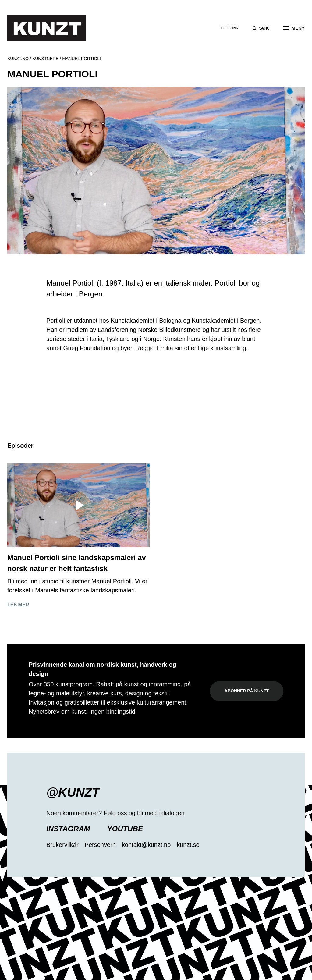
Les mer (18, 605)
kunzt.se (188, 845)
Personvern (100, 845)
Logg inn (230, 28)
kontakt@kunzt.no (146, 845)
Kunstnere (45, 59)
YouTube (125, 829)
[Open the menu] (294, 28)
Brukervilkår (62, 845)
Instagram (68, 829)
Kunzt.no (18, 59)
